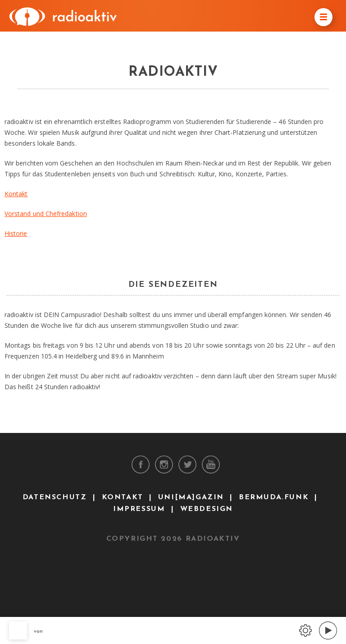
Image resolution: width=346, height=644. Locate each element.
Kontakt (16, 194)
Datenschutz (55, 497)
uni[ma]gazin (191, 497)
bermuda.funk (274, 497)
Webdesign (207, 509)
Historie (16, 233)
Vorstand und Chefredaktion (46, 214)
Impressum (139, 509)
